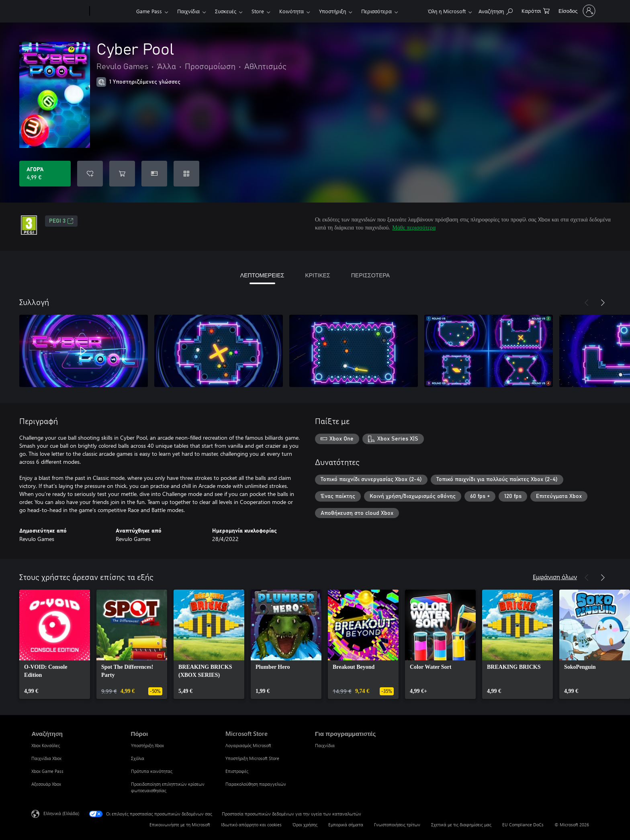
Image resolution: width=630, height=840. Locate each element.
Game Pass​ (149, 11)
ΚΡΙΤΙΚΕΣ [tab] (317, 275)
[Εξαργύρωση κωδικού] (186, 174)
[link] (55, 644)
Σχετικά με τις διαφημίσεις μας (461, 825)
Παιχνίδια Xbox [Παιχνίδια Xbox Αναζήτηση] (46, 758)
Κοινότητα (291, 11)
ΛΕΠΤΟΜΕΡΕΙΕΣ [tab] (262, 275)
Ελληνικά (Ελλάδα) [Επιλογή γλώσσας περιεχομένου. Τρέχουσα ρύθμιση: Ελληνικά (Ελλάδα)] (61, 813)
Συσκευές (226, 11)
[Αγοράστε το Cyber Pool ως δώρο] (154, 174)
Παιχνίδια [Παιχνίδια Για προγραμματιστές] (325, 745)
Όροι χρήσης (305, 825)
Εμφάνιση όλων (555, 577)
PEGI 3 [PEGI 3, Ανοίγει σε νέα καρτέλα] (61, 221)
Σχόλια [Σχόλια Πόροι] (138, 758)
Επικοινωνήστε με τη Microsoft (180, 825)
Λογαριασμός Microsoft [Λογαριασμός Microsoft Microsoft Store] (248, 745)
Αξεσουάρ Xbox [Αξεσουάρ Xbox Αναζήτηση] (46, 784)
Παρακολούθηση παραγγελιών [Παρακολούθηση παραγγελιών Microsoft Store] (256, 784)
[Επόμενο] (603, 303)
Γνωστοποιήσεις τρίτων (397, 825)
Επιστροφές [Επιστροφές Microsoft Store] (237, 771)
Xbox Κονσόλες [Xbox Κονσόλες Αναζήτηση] (46, 745)
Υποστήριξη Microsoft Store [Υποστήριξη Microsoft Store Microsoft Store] (252, 758)
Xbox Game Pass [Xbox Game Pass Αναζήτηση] (47, 771)
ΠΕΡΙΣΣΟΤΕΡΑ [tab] (370, 275)
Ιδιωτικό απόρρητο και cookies (251, 825)
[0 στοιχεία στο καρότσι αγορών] (536, 10)
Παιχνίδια (188, 11)
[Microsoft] (59, 11)
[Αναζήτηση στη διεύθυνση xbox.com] (496, 10)
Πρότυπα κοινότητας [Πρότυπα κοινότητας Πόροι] (152, 771)
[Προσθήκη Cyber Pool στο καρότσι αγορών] (122, 174)
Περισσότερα (376, 11)
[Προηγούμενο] (587, 303)
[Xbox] (112, 11)
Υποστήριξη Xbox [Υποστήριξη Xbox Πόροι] (147, 745)
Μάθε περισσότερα (414, 227)
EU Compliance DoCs (523, 825)
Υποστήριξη (332, 11)
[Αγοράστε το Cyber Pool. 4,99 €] (45, 174)
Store (258, 11)
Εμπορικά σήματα (346, 825)
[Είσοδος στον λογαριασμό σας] (576, 11)
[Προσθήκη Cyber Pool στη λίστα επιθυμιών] (90, 174)
